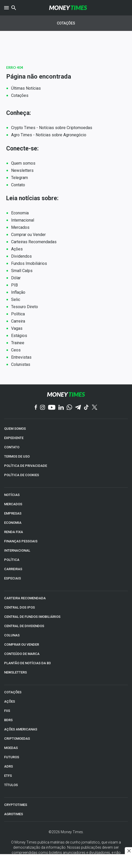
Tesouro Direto (25, 307)
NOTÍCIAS (12, 495)
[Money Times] (68, 8)
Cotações (66, 23)
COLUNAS (12, 635)
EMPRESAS (13, 513)
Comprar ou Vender (28, 235)
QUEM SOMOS (15, 429)
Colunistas (21, 364)
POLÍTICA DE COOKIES (22, 475)
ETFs (8, 776)
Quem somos (23, 163)
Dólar (16, 278)
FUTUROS (12, 757)
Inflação (18, 292)
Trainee (18, 343)
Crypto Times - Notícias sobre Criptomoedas (52, 128)
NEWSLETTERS (15, 672)
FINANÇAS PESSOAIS (21, 541)
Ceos (16, 350)
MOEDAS (11, 748)
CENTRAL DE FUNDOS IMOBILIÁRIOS (32, 617)
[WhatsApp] (69, 408)
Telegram (20, 178)
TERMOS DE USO (17, 456)
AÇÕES (10, 701)
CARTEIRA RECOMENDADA (25, 598)
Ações (17, 249)
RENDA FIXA (14, 532)
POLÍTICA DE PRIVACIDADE (26, 466)
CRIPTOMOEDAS (17, 739)
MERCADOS (13, 504)
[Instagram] (43, 408)
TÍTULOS (11, 785)
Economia (20, 213)
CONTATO (12, 447)
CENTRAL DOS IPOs (20, 607)
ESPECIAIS (13, 578)
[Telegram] (78, 408)
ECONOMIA (13, 523)
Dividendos (21, 256)
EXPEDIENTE (14, 438)
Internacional (23, 220)
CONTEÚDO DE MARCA (22, 654)
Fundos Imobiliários (29, 263)
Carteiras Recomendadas (34, 242)
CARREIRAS (13, 569)
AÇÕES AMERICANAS (21, 729)
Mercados (20, 227)
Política (18, 314)
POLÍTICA (12, 560)
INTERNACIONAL (17, 550)
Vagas (17, 328)
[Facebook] (36, 408)
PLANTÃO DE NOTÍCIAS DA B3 (27, 663)
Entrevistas (21, 357)
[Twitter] (94, 408)
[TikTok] (86, 408)
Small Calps (22, 271)
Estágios (19, 336)
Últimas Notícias (26, 88)
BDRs (8, 720)
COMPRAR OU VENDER (22, 644)
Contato (18, 185)
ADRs (9, 766)
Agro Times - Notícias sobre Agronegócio (49, 135)
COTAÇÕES (13, 692)
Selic (16, 300)
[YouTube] (52, 408)
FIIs (7, 711)
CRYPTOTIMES (16, 805)
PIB (14, 285)
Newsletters (22, 170)
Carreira (18, 321)
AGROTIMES (14, 814)
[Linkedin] (61, 408)
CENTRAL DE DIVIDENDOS (24, 626)
